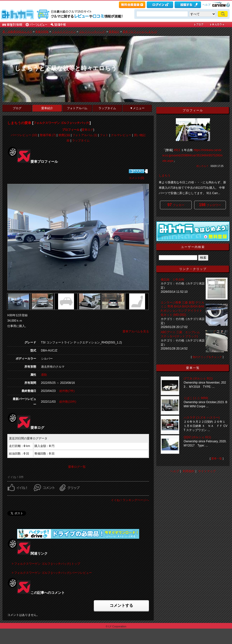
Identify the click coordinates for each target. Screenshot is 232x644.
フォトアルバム (77, 108)
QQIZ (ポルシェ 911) (197, 437)
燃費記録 (64, 135)
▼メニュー (137, 108)
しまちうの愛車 (19, 123)
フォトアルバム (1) (85, 135)
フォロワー (210, 205)
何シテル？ (202, 166)
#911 (177, 150)
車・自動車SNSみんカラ (17, 32)
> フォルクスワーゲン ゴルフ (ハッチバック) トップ (46, 564)
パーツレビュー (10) (24, 135)
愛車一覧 (217, 458)
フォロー (176, 205)
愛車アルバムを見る (136, 331)
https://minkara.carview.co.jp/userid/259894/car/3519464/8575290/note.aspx (192, 155)
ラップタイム (107, 108)
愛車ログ (87, 130)
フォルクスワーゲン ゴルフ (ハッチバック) (62, 123)
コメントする (121, 605)
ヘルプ (206, 5)
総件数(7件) (67, 391)
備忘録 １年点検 (172, 280)
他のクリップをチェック (207, 357)
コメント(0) (136, 178)
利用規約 (189, 471)
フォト (104, 135)
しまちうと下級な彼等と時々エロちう (66, 68)
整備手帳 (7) (48, 135)
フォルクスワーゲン (64, 32)
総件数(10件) (68, 402)
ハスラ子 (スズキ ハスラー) (202, 418)
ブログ (17, 108)
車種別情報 (42, 32)
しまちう (165, 176)
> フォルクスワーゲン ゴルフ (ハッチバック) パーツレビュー (52, 573)
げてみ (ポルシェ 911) (198, 378)
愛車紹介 (114, 32)
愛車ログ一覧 (77, 467)
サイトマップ (207, 471)
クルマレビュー (121, 135)
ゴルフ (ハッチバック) (92, 32)
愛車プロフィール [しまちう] (140, 32)
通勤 (44, 375)
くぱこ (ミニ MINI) (196, 398)
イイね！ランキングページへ (130, 500)
